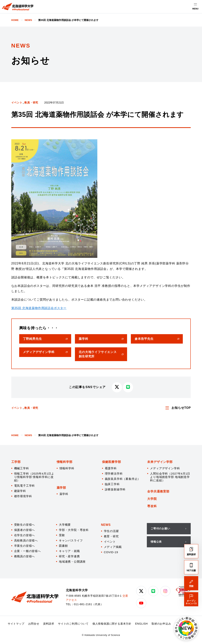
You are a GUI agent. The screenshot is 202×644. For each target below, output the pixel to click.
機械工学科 (22, 468)
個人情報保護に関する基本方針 (112, 624)
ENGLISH (141, 624)
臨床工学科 (112, 484)
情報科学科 (67, 468)
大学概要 (65, 525)
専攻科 (152, 506)
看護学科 (111, 468)
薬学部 (61, 488)
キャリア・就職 (69, 551)
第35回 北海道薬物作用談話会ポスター (39, 308)
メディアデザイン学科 (165, 468)
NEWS (106, 525)
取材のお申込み (161, 624)
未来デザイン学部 (160, 462)
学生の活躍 (111, 531)
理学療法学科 (114, 474)
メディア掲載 (113, 547)
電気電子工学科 (25, 486)
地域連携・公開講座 (72, 562)
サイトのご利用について (73, 624)
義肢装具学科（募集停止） (123, 479)
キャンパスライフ (71, 540)
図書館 (63, 546)
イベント (17, 103)
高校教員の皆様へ (26, 540)
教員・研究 (31, 103)
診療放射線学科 (115, 489)
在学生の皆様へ (25, 535)
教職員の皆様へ (25, 556)
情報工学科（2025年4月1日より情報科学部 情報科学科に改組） (34, 477)
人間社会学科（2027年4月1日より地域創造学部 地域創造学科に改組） (170, 477)
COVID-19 (111, 552)
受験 (62, 535)
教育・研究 (111, 536)
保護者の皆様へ (25, 530)
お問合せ (34, 624)
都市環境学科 (23, 496)
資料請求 (49, 624)
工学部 (16, 462)
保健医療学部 (112, 462)
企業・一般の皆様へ (27, 551)
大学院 (152, 499)
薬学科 (64, 494)
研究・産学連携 (69, 556)
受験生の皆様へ (25, 525)
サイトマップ (16, 624)
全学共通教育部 (158, 491)
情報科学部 (65, 462)
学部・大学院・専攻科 (74, 530)
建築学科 (20, 491)
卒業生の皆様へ (25, 546)
